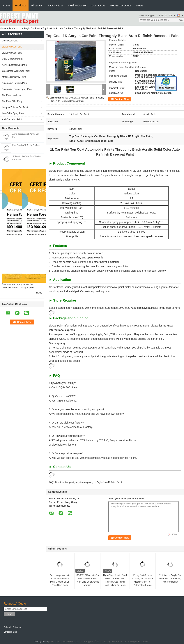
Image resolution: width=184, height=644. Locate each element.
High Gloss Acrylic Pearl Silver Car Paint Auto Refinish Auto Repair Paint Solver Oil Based (115, 580)
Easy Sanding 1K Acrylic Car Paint (26, 145)
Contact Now (122, 99)
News (140, 5)
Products (21, 5)
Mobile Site (10, 632)
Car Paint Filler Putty (12, 101)
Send (9, 614)
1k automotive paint (64, 482)
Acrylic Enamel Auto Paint (15, 65)
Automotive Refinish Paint (15, 83)
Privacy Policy (41, 642)
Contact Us (98, 5)
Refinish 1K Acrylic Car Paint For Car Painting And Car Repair (170, 579)
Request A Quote (121, 5)
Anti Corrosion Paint (12, 119)
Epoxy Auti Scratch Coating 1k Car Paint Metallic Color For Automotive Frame (143, 580)
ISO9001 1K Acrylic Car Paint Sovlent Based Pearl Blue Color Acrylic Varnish (87, 580)
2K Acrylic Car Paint (12, 53)
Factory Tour (55, 5)
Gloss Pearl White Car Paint (16, 71)
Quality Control (77, 5)
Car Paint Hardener (11, 95)
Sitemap (17, 627)
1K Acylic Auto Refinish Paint (108, 482)
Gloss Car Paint (10, 41)
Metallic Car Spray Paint (14, 77)
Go (181, 20)
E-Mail (7, 627)
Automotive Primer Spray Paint (17, 89)
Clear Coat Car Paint (12, 59)
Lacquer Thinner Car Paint (15, 107)
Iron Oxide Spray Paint (13, 113)
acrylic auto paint (84, 482)
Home (6, 5)
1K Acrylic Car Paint (30, 28)
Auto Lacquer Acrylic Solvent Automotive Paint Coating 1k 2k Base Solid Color (60, 580)
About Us (37, 5)
